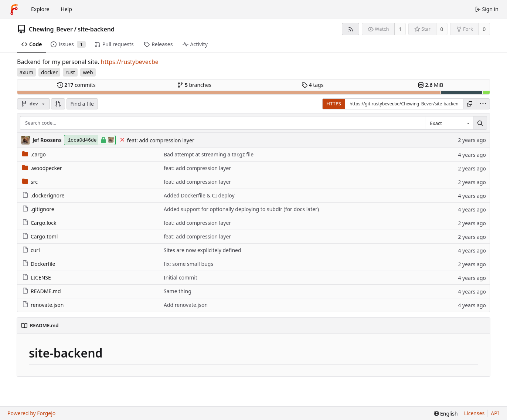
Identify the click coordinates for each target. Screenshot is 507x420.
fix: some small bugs (188, 264)
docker (49, 72)
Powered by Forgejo (31, 413)
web (88, 72)
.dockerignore (43, 195)
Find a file (82, 104)
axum (26, 72)
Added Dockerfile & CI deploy (199, 195)
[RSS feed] (351, 29)
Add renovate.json (186, 305)
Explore (40, 9)
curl (31, 250)
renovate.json (43, 305)
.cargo (34, 154)
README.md (42, 291)
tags (312, 85)
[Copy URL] (470, 104)
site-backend (96, 29)
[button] (58, 104)
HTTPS (334, 104)
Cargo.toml (40, 236)
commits (76, 85)
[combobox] (449, 123)
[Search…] (480, 123)
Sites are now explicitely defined (203, 250)
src (30, 182)
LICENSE (37, 277)
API (495, 413)
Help (66, 9)
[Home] (14, 9)
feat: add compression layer (161, 140)
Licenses (474, 413)
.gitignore (38, 209)
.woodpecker (42, 168)
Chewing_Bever (51, 29)
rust (70, 72)
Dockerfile (39, 264)
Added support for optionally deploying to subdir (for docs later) (241, 209)
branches (194, 85)
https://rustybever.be (130, 62)
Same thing (178, 291)
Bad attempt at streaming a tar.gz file (209, 154)
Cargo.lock (39, 223)
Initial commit (181, 277)
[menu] (483, 104)
